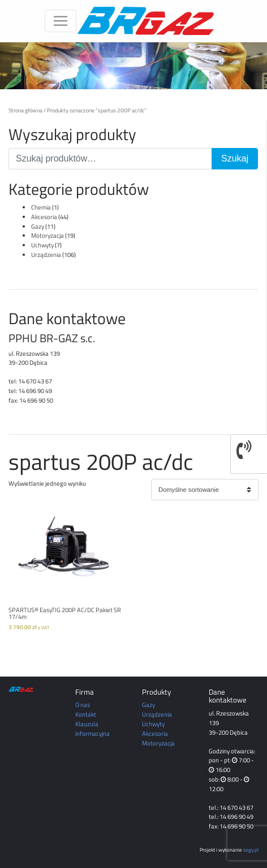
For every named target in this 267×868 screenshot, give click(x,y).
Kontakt (86, 714)
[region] (133, 66)
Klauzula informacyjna (92, 729)
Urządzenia (46, 254)
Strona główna (25, 110)
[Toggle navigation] (61, 21)
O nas (83, 705)
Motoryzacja (48, 235)
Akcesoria (44, 217)
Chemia (41, 207)
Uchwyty (42, 245)
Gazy (38, 226)
